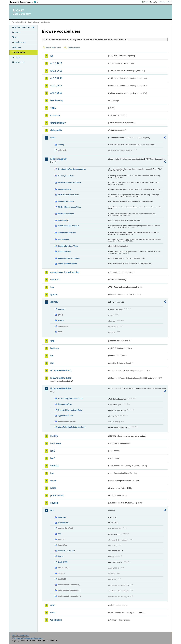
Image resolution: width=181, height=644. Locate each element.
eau (60, 534)
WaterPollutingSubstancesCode (72, 427)
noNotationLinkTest (67, 551)
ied (52, 363)
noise (53, 488)
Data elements (19, 42)
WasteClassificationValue (69, 258)
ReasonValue (64, 239)
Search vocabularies (53, 48)
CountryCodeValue (66, 176)
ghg (52, 341)
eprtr (53, 138)
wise (53, 613)
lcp (52, 473)
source (61, 320)
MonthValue (63, 220)
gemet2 (54, 302)
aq (52, 56)
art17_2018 (56, 93)
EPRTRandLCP (58, 159)
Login (146, 2)
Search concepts (74, 48)
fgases (54, 295)
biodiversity (57, 100)
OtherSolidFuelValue (67, 233)
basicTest (62, 517)
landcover (56, 443)
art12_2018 (56, 71)
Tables (15, 37)
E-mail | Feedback (21, 636)
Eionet (23, 22)
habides (55, 348)
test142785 (63, 562)
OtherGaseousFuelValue (69, 226)
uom (53, 605)
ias (52, 356)
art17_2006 (56, 78)
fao (52, 287)
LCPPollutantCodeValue (68, 195)
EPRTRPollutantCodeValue (70, 183)
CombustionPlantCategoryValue (72, 169)
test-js (61, 556)
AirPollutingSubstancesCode (71, 398)
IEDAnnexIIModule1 (61, 370)
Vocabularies (19, 52)
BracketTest (63, 523)
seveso (54, 503)
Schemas (17, 47)
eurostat (55, 280)
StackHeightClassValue (68, 246)
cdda (53, 108)
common (55, 115)
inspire (54, 436)
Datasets (16, 32)
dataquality (56, 130)
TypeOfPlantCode (66, 416)
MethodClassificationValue (70, 207)
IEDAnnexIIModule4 (61, 388)
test (52, 510)
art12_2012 (56, 63)
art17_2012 (56, 86)
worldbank (56, 620)
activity (61, 145)
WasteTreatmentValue (67, 264)
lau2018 (55, 466)
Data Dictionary (33, 22)
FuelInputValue (65, 189)
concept (62, 309)
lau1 (53, 451)
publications (57, 495)
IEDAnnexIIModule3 (61, 378)
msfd (53, 481)
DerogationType (65, 404)
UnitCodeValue (64, 251)
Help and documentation (23, 27)
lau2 (53, 458)
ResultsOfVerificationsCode (70, 410)
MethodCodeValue (66, 214)
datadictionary (58, 123)
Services (16, 57)
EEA (24, 2)
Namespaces (18, 62)
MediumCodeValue (66, 202)
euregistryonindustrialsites (65, 272)
